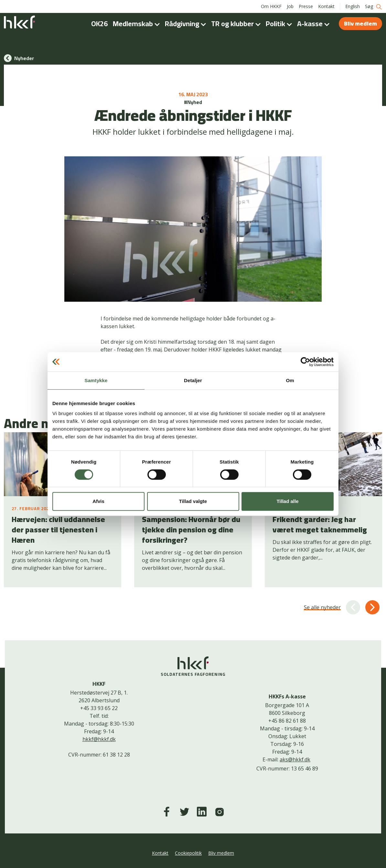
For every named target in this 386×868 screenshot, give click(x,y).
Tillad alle (287, 501)
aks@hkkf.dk (295, 759)
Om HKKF (271, 6)
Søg (374, 7)
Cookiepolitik (188, 853)
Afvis (98, 501)
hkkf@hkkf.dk (99, 739)
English (353, 6)
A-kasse (315, 24)
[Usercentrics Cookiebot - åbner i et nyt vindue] (305, 362)
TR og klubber (237, 24)
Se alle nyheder (322, 607)
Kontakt (326, 6)
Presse (306, 6)
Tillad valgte (193, 501)
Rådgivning (187, 24)
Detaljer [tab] (193, 380)
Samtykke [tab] (96, 380)
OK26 (99, 24)
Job (290, 6)
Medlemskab (138, 24)
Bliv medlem (360, 23)
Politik (280, 24)
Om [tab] (290, 380)
